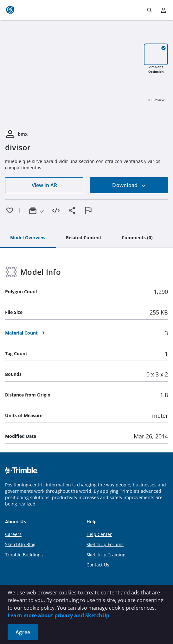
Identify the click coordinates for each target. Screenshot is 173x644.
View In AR (44, 185)
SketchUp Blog (20, 544)
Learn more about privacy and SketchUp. (59, 615)
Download (129, 185)
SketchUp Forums (105, 544)
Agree (23, 632)
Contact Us (98, 565)
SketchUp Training (106, 555)
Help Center (99, 534)
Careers (13, 534)
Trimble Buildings (24, 555)
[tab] (28, 238)
